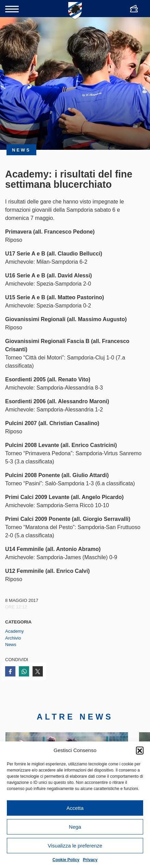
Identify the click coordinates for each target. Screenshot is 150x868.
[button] (140, 750)
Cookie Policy (66, 860)
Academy (14, 631)
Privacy (90, 860)
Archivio (13, 638)
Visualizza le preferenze (75, 846)
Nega (75, 827)
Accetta (75, 808)
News (11, 645)
